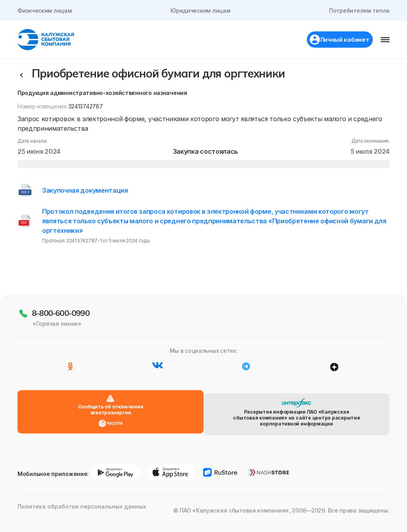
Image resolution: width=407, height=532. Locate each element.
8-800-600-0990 (61, 337)
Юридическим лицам (201, 11)
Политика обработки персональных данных (75, 520)
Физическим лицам (46, 11)
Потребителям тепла (358, 11)
